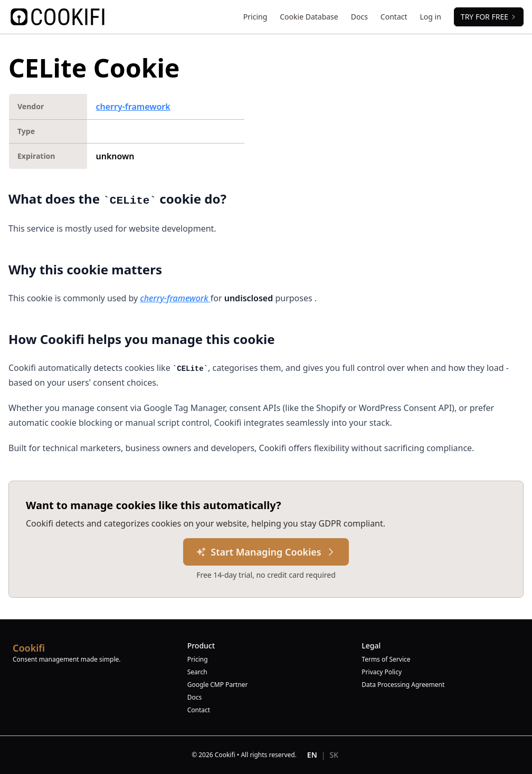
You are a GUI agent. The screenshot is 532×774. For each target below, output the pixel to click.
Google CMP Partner (218, 685)
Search (197, 672)
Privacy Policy (382, 672)
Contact (394, 17)
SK (334, 755)
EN (312, 755)
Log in (431, 17)
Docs (359, 17)
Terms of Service (386, 660)
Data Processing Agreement (403, 685)
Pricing (255, 17)
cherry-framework (133, 107)
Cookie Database (309, 17)
